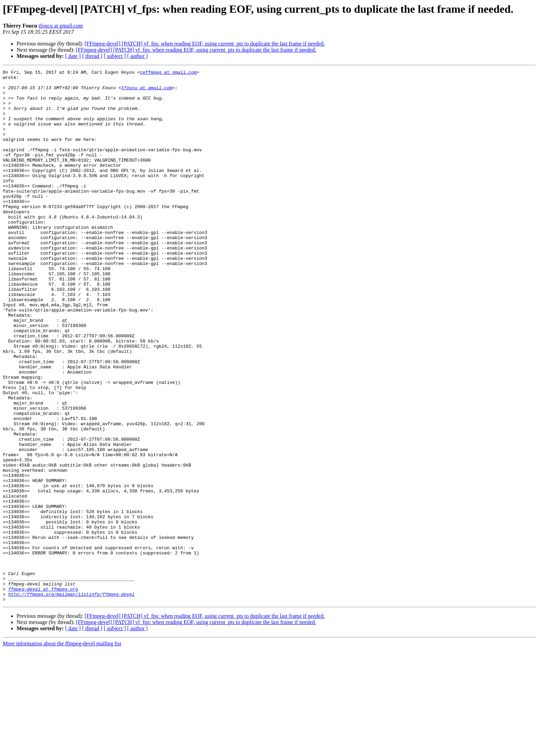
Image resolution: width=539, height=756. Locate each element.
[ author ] (138, 56)
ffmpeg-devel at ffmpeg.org (43, 693)
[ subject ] (115, 56)
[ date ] (73, 56)
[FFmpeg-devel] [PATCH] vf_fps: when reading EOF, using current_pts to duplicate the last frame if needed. (205, 44)
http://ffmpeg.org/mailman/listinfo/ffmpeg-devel (72, 699)
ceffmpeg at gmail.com (168, 73)
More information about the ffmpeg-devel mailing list (62, 750)
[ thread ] (92, 56)
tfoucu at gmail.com (61, 26)
